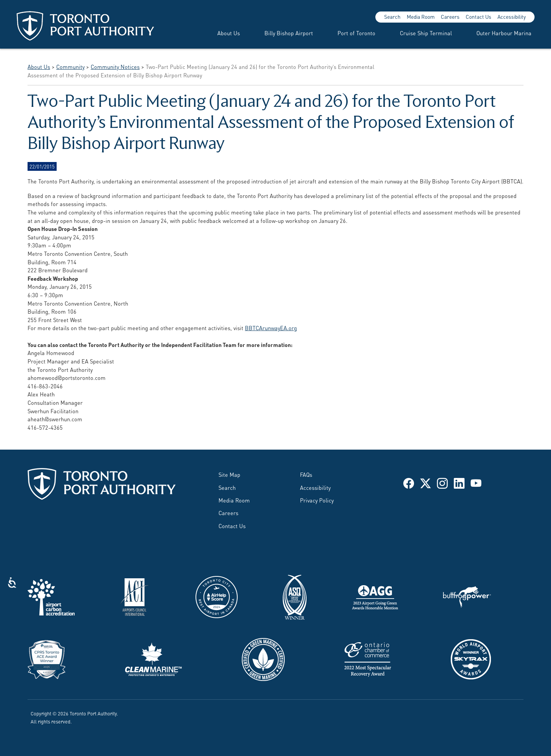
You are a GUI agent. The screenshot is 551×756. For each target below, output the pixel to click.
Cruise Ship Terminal (426, 33)
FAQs (306, 474)
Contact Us (478, 16)
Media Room (421, 16)
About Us (229, 33)
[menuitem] (219, 33)
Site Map (229, 474)
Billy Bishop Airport (289, 33)
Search (392, 16)
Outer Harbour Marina (504, 33)
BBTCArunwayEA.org (271, 328)
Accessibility (512, 16)
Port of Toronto (356, 33)
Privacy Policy (317, 500)
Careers (450, 16)
